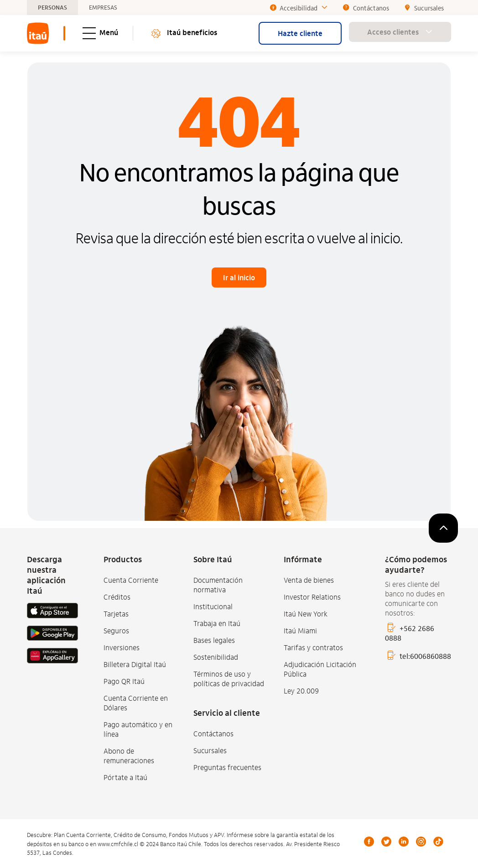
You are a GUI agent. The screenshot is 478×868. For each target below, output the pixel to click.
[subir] (443, 528)
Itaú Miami (300, 630)
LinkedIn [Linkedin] (404, 842)
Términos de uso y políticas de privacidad (229, 678)
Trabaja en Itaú (217, 623)
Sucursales (210, 750)
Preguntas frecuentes (227, 767)
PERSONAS (52, 8)
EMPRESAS (103, 8)
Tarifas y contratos (313, 647)
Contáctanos (213, 733)
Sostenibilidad (216, 657)
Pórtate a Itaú (125, 777)
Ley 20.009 (301, 691)
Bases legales (214, 640)
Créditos (117, 597)
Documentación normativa (218, 585)
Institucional (213, 606)
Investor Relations (312, 597)
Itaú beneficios (184, 33)
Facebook (369, 842)
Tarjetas (116, 614)
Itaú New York (306, 614)
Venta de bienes (309, 580)
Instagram (421, 842)
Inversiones (122, 647)
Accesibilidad (299, 8)
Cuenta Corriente (131, 580)
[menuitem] (38, 33)
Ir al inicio (239, 277)
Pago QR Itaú (124, 681)
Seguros (116, 630)
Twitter (386, 842)
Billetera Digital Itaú (135, 664)
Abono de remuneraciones (129, 755)
